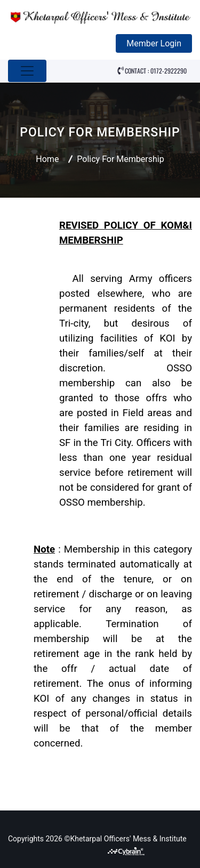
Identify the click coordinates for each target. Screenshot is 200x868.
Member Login (154, 43)
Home (47, 159)
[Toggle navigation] (27, 71)
